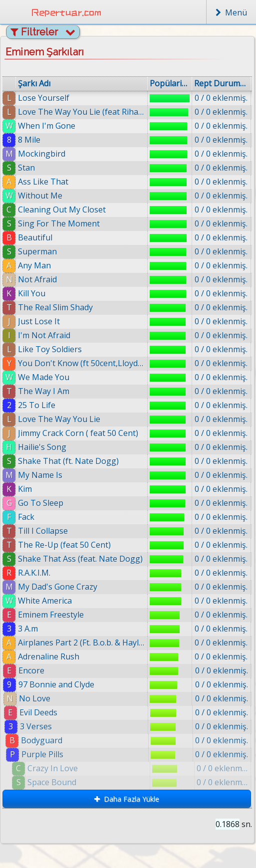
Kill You (32, 293)
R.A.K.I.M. (37, 573)
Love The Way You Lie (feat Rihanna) (82, 112)
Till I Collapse (45, 531)
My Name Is (40, 475)
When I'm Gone (47, 126)
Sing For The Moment (59, 223)
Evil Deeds (49, 712)
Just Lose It (39, 321)
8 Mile (29, 140)
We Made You (44, 377)
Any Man (34, 265)
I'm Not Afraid (44, 335)
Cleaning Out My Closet (62, 210)
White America (49, 601)
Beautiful (35, 237)
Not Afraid (37, 279)
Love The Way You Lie (59, 419)
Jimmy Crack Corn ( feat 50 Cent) (78, 433)
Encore (40, 670)
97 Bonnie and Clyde (66, 684)
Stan (26, 168)
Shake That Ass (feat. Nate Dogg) (82, 559)
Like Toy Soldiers (50, 349)
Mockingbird (42, 154)
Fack (27, 517)
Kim (25, 489)
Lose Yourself (44, 98)
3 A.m (34, 629)
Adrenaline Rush (56, 656)
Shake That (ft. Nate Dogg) (68, 461)
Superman (37, 251)
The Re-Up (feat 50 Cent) (66, 545)
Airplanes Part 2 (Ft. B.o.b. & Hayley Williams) (86, 643)
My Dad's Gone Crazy (61, 587)
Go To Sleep (41, 503)
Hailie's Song (42, 447)
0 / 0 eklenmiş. (221, 98)
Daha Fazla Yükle (127, 799)
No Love (45, 698)
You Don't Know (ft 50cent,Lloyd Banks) (82, 363)
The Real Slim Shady (55, 307)
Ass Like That (43, 182)
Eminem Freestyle (56, 615)
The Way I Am (44, 391)
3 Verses (47, 726)
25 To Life (37, 405)
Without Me (40, 196)
